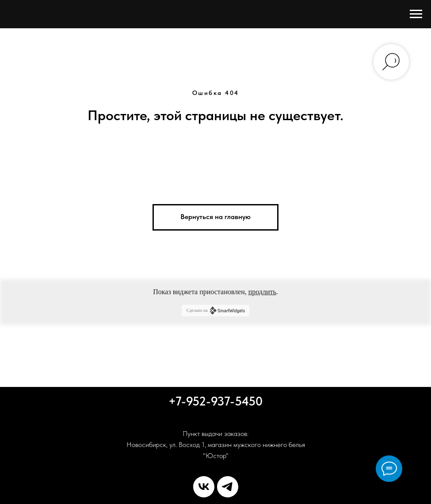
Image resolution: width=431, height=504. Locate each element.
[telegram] (228, 487)
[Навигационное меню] (416, 14)
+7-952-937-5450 (215, 401)
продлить (262, 292)
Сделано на (215, 311)
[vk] (204, 487)
